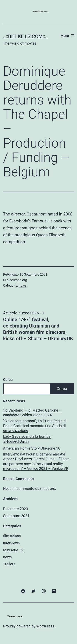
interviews (11, 543)
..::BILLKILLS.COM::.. (25, 36)
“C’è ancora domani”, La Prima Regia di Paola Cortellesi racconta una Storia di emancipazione (35, 426)
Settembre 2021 (16, 516)
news (23, 286)
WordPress (45, 626)
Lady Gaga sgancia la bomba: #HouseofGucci (27, 439)
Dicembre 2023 (16, 509)
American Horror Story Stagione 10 (32, 448)
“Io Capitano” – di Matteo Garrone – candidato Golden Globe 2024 (32, 413)
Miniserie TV (13, 550)
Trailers (9, 564)
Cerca (8, 380)
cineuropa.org (17, 280)
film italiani (12, 536)
